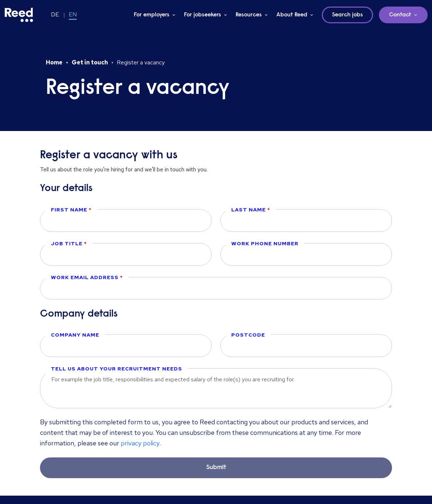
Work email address (85, 277)
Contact (400, 15)
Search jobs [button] (347, 15)
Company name (75, 335)
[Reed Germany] (19, 15)
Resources (249, 15)
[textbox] (126, 221)
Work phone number (265, 243)
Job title (67, 243)
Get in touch (90, 62)
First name (70, 210)
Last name (249, 210)
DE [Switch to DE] (55, 14)
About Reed (292, 15)
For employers (152, 15)
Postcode (248, 335)
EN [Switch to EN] (73, 14)
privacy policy (140, 443)
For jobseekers (203, 15)
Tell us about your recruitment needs (117, 369)
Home (54, 62)
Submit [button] (216, 468)
